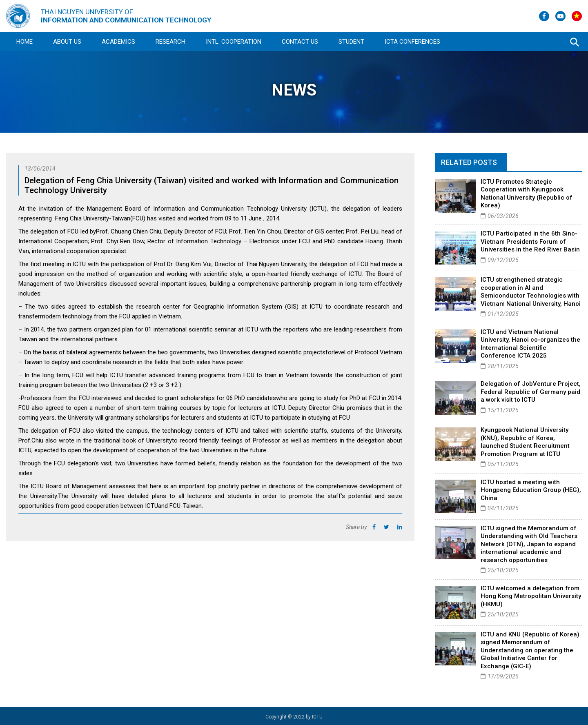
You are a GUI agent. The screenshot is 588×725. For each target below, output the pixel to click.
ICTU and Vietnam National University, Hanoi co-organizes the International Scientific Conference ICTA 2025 (530, 344)
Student (351, 42)
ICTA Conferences (412, 42)
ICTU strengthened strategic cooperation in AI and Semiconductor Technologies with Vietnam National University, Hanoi (531, 292)
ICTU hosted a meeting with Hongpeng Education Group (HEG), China (531, 490)
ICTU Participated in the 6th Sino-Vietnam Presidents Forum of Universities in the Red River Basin (530, 241)
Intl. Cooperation (234, 42)
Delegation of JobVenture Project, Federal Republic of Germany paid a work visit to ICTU (531, 392)
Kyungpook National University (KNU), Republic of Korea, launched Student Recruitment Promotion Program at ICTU (525, 442)
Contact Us (300, 42)
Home (24, 42)
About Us (67, 42)
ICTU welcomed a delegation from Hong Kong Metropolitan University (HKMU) (531, 596)
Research (170, 42)
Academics (118, 42)
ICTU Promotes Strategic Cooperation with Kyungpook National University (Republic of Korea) (527, 194)
